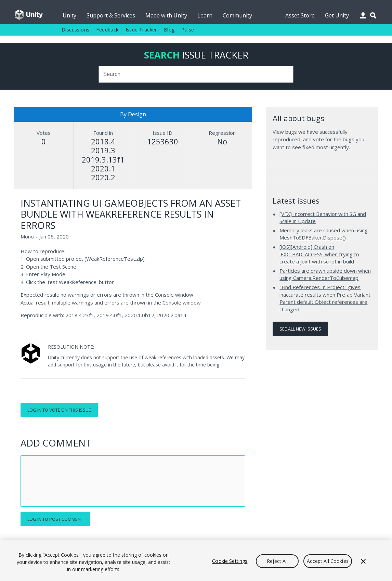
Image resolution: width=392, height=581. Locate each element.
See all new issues (300, 329)
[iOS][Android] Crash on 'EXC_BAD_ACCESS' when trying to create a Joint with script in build (319, 254)
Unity (69, 15)
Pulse (188, 30)
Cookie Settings (230, 561)
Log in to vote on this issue (59, 410)
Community (237, 15)
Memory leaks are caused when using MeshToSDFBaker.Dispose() (324, 234)
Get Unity (337, 15)
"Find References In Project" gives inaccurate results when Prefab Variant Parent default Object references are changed (325, 298)
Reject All (277, 561)
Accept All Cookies (328, 561)
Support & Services (111, 15)
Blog (169, 30)
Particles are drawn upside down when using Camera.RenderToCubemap (325, 274)
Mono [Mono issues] (27, 236)
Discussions (75, 30)
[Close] (363, 561)
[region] (196, 560)
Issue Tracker (141, 30)
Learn (205, 15)
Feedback (107, 30)
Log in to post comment (55, 519)
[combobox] (196, 74)
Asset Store (300, 15)
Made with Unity (166, 15)
